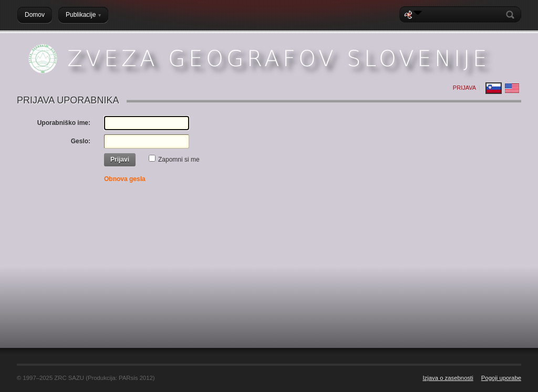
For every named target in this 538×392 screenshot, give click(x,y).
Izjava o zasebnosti (448, 378)
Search (512, 15)
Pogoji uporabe (501, 378)
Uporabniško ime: (64, 123)
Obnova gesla (125, 179)
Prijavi (120, 160)
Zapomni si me (179, 160)
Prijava (464, 88)
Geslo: (81, 141)
